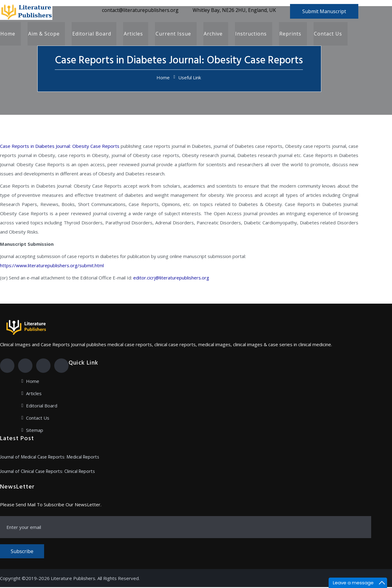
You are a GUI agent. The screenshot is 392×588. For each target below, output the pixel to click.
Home (8, 34)
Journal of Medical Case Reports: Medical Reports (50, 458)
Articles (132, 34)
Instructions (249, 34)
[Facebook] (7, 367)
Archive (211, 34)
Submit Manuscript (324, 11)
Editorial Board (90, 34)
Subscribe (22, 552)
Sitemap (35, 431)
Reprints (288, 34)
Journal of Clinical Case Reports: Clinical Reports (47, 473)
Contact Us (325, 34)
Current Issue (171, 34)
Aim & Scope (43, 34)
